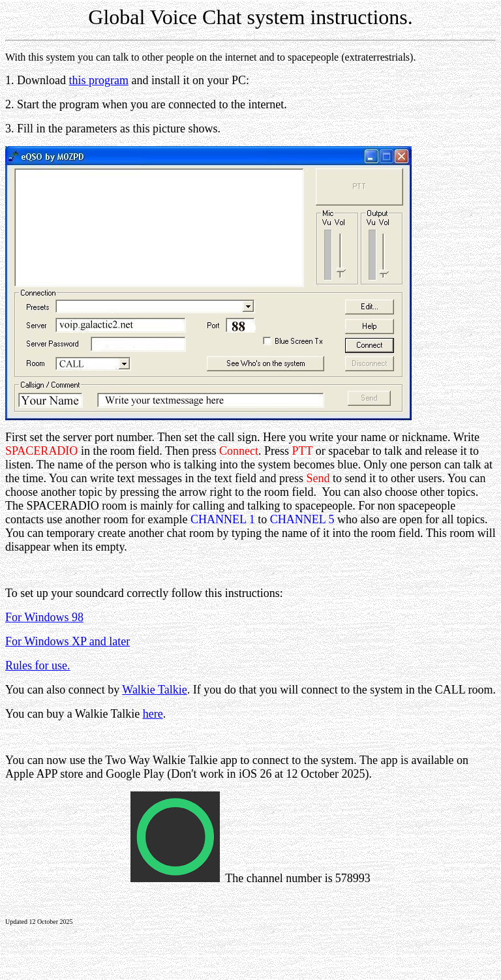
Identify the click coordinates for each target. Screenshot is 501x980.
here (153, 714)
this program (99, 80)
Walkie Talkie (154, 690)
